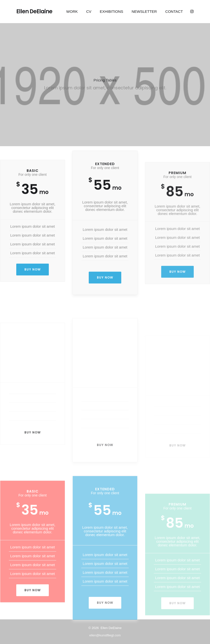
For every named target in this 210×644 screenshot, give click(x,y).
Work (72, 11)
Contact (174, 11)
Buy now (33, 271)
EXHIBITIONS (112, 11)
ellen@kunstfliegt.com (105, 635)
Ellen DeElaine (34, 12)
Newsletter (144, 11)
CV (89, 11)
